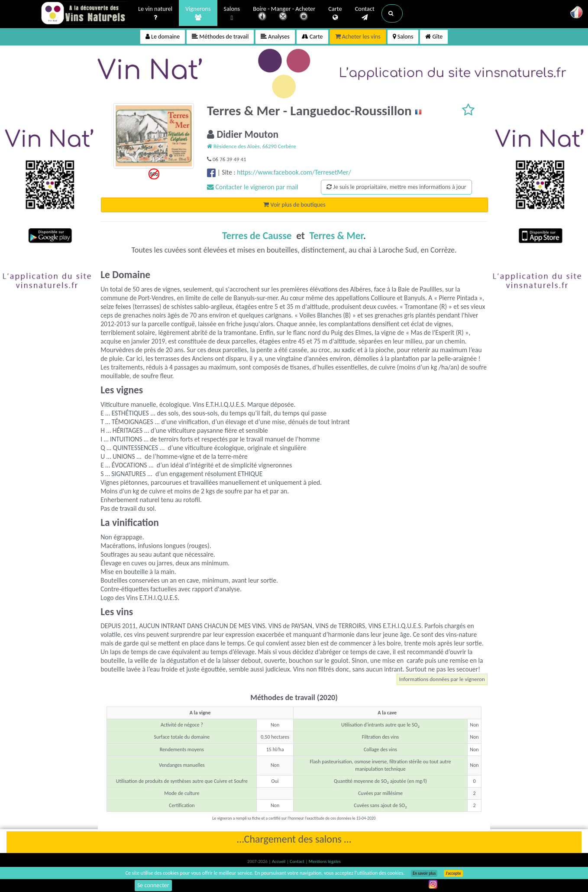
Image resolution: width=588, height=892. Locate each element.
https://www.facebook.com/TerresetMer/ (294, 172)
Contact (365, 13)
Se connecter (153, 885)
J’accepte (453, 873)
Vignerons (198, 13)
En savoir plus (424, 873)
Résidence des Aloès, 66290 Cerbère (252, 146)
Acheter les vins (358, 37)
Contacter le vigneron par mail (253, 187)
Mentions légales (325, 861)
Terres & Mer (336, 236)
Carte (335, 13)
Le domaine (163, 37)
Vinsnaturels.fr (84, 14)
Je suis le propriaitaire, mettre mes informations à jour (396, 187)
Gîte (434, 37)
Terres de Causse (257, 236)
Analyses (275, 37)
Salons (232, 14)
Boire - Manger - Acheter (284, 14)
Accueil (279, 861)
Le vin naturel (155, 13)
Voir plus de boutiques (294, 205)
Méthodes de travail (220, 37)
